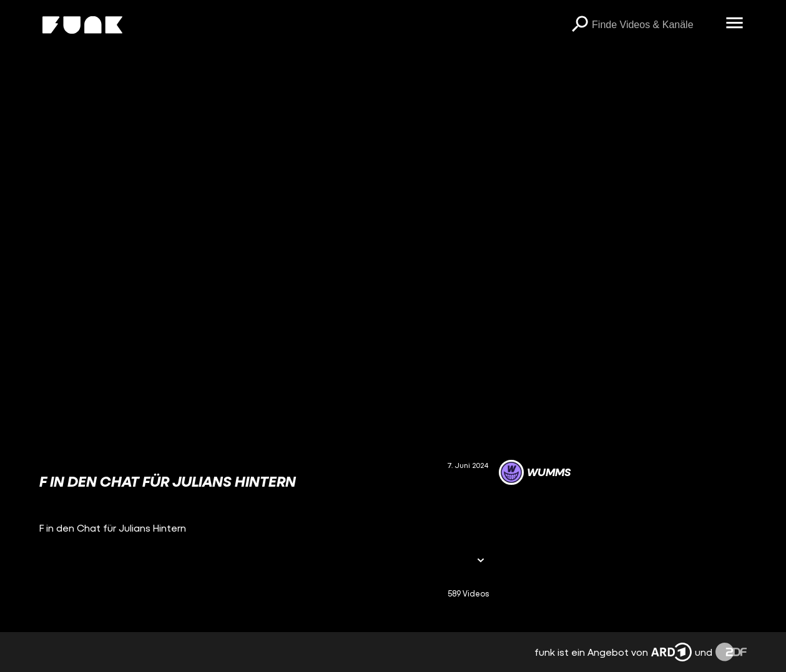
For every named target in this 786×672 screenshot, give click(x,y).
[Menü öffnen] (734, 24)
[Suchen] (579, 25)
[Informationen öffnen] (481, 561)
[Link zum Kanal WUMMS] (535, 472)
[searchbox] (654, 25)
